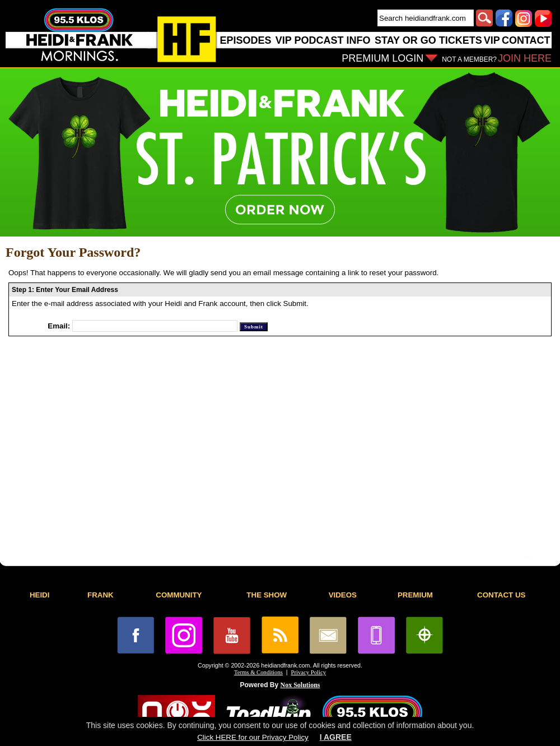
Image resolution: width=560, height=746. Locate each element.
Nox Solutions (300, 685)
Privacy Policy (309, 672)
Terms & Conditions (258, 672)
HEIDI (40, 595)
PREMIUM (415, 595)
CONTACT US (501, 595)
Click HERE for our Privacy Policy (253, 737)
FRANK (101, 595)
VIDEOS (343, 595)
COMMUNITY (179, 595)
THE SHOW (267, 595)
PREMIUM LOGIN (382, 58)
